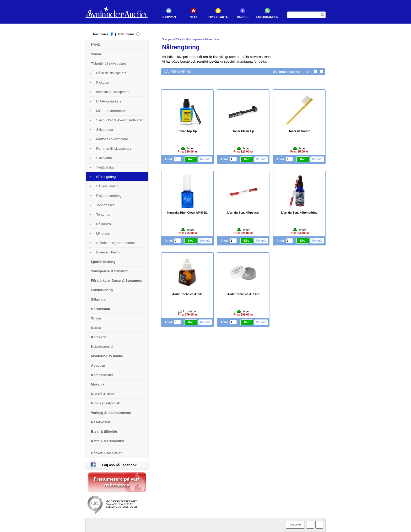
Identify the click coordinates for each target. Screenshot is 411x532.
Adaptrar (98, 365)
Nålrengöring (106, 177)
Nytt (194, 17)
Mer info (206, 159)
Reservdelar (101, 422)
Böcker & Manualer (106, 453)
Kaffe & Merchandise (108, 441)
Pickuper (103, 82)
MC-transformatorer (111, 111)
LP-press (103, 233)
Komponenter (102, 375)
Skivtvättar (104, 158)
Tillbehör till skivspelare (109, 64)
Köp (192, 159)
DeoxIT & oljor (102, 394)
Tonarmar (103, 215)
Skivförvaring (102, 290)
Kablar (96, 328)
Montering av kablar (107, 356)
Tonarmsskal (106, 205)
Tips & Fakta (219, 17)
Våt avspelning (107, 186)
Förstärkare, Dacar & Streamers (117, 281)
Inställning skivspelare (113, 92)
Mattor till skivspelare (112, 139)
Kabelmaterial (102, 347)
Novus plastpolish (106, 403)
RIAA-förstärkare (109, 101)
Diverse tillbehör (108, 252)
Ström (96, 318)
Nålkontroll (104, 224)
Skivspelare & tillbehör (109, 271)
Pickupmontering (109, 196)
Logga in (295, 525)
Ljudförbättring (103, 262)
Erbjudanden (268, 17)
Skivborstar (105, 130)
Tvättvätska (105, 167)
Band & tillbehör (104, 431)
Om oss (244, 17)
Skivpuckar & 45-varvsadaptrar (120, 120)
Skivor (96, 54)
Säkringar (99, 299)
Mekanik (98, 384)
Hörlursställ (100, 309)
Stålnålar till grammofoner (116, 243)
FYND (96, 45)
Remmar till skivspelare (114, 148)
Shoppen (170, 17)
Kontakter (99, 337)
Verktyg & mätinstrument (111, 413)
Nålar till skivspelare (111, 73)
